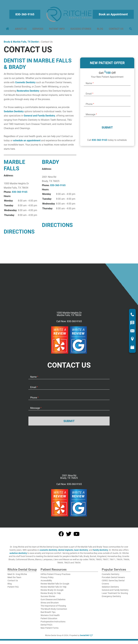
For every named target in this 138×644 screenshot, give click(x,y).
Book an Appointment (113, 15)
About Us (21, 30)
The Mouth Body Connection (54, 610)
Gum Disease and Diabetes (53, 601)
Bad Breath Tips (48, 614)
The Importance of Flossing (53, 607)
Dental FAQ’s (46, 626)
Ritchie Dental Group (22, 571)
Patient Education (49, 620)
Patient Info (57, 30)
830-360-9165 (25, 15)
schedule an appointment (27, 142)
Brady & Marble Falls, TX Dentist (21, 43)
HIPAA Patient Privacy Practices (55, 576)
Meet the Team (14, 579)
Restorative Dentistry (28, 92)
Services (38, 30)
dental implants (66, 551)
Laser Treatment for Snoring (115, 595)
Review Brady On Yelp (51, 595)
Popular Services (114, 571)
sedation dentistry (18, 555)
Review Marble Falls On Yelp (54, 588)
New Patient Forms (50, 629)
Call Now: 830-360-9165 (69, 323)
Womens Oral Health (50, 617)
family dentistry (100, 551)
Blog (100, 30)
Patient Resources (54, 571)
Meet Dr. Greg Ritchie (17, 576)
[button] (130, 30)
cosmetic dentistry (48, 551)
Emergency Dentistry (111, 598)
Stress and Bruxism (50, 604)
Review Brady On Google (52, 591)
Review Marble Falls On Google (55, 585)
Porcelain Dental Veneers (113, 579)
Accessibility (46, 582)
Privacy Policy (47, 579)
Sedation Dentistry (14, 113)
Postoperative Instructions (53, 623)
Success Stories (81, 30)
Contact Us (116, 30)
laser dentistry (81, 551)
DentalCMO (87, 637)
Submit (107, 129)
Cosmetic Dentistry (25, 84)
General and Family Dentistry (39, 117)
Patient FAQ (13, 588)
